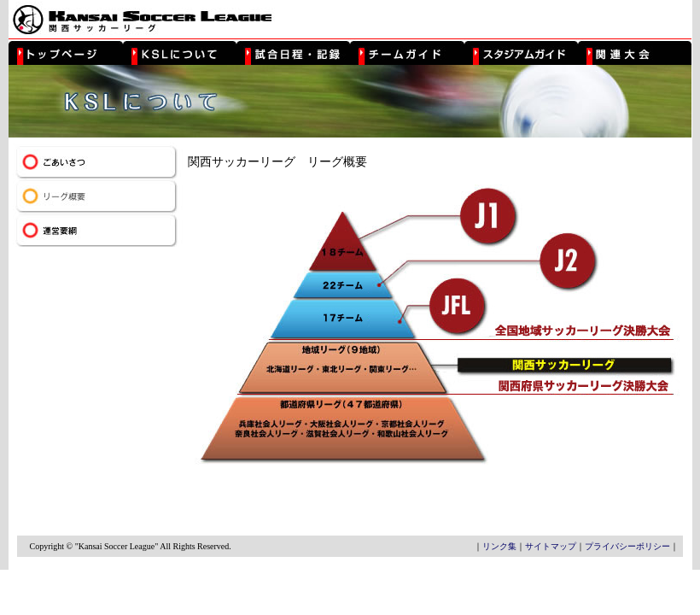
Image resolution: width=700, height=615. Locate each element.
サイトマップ (551, 546)
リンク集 (499, 546)
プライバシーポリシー (627, 546)
